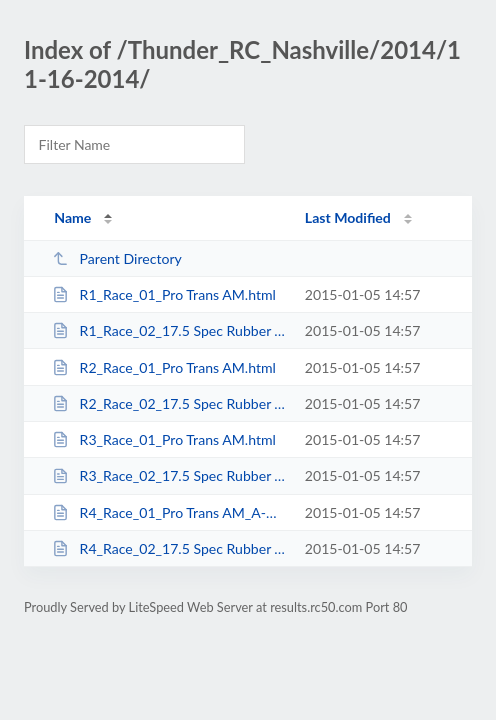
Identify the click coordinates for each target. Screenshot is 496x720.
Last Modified (348, 217)
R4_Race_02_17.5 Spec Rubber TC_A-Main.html (169, 548)
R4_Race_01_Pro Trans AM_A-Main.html (169, 512)
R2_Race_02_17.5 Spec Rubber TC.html (169, 403)
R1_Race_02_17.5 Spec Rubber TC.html (169, 330)
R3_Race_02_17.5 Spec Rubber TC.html (169, 475)
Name (72, 217)
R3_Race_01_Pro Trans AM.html (164, 439)
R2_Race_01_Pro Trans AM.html (164, 367)
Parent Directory (117, 258)
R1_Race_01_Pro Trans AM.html (164, 294)
